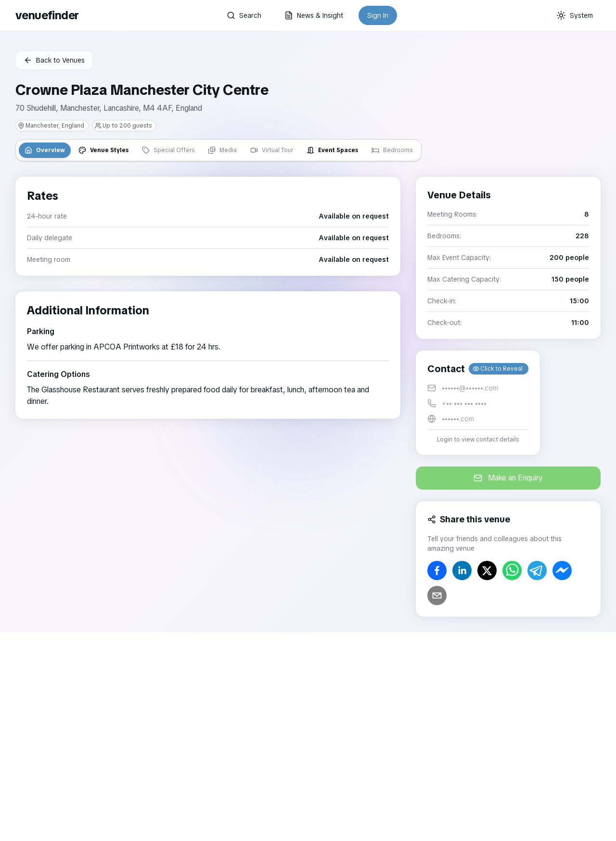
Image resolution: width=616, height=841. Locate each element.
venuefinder (47, 15)
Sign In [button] (378, 15)
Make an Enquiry (508, 478)
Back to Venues (54, 60)
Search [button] (244, 15)
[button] (478, 403)
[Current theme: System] (575, 15)
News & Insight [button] (314, 15)
